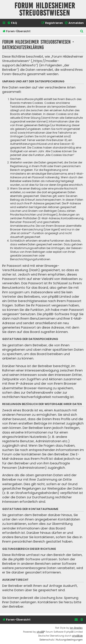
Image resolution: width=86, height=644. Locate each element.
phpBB (40, 632)
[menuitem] (12, 23)
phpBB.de (77, 636)
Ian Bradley (76, 628)
